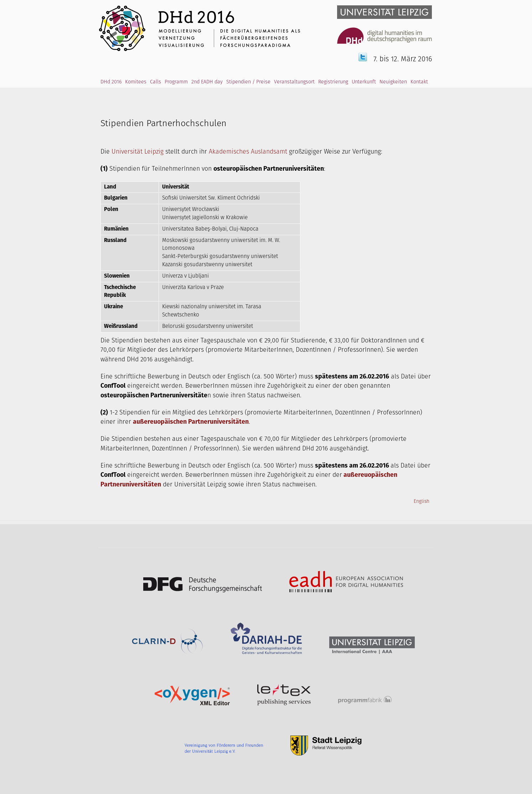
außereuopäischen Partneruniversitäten (191, 422)
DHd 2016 (111, 82)
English (422, 501)
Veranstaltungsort (294, 82)
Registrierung (333, 82)
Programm (176, 82)
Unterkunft (364, 82)
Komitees (136, 82)
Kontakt (419, 82)
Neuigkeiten (393, 82)
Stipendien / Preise (248, 82)
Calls (156, 82)
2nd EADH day (207, 82)
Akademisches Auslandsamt (248, 152)
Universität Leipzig (138, 152)
